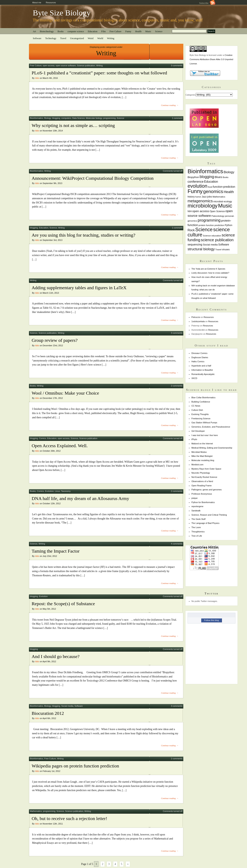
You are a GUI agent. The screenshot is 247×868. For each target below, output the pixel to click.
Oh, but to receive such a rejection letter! (69, 818)
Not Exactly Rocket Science (204, 477)
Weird (91, 38)
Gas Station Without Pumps (204, 423)
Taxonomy (66, 491)
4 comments (177, 544)
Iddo (37, 78)
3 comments (177, 66)
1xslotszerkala (198, 321)
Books (60, 31)
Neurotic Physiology (201, 473)
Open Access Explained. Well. (60, 446)
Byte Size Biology (62, 13)
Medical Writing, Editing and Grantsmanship (212, 448)
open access (49, 66)
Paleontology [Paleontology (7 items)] (218, 216)
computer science (76, 31)
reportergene (197, 506)
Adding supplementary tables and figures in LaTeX (79, 288)
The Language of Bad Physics (205, 523)
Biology (48, 118)
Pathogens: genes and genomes (207, 490)
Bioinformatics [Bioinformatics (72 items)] (205, 171)
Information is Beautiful (202, 370)
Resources (51, 3)
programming (109, 118)
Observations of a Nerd (202, 481)
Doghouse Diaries (200, 357)
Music (148, 31)
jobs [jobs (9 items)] (210, 197)
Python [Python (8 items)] (229, 225)
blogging (56, 118)
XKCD (194, 378)
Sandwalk (196, 511)
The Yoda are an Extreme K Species (208, 269)
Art (34, 31)
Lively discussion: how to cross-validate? (210, 273)
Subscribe (207, 3)
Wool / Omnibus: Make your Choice (65, 393)
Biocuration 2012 (48, 713)
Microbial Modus (199, 452)
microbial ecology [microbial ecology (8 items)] (223, 202)
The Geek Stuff (198, 519)
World (100, 38)
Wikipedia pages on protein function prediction (75, 766)
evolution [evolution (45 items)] (198, 186)
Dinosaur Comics (199, 353)
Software (37, 38)
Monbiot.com (197, 465)
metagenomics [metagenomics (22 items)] (200, 201)
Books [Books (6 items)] (226, 177)
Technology (51, 38)
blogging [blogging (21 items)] (207, 177)
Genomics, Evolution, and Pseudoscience (211, 427)
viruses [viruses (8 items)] (226, 250)
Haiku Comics (198, 361)
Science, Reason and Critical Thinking (209, 515)
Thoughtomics (198, 532)
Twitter (211, 593)
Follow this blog (211, 620)
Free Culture (116, 31)
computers (66, 118)
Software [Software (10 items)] (224, 245)
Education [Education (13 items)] (211, 181)
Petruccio (196, 317)
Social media (67, 706)
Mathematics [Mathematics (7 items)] (219, 197)
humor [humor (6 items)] (198, 197)
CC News (196, 406)
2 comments (177, 386)
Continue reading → (170, 105)
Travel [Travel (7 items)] (218, 250)
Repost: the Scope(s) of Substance (63, 604)
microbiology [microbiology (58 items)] (203, 206)
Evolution (49, 491)
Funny (128, 31)
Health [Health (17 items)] (229, 192)
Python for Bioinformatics (203, 502)
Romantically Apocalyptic (203, 374)
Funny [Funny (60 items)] (195, 191)
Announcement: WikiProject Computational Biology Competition (93, 178)
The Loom (196, 527)
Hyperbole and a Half (201, 366)
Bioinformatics (36, 118)
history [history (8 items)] (191, 197)
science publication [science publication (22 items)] (217, 240)
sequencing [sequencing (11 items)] (195, 245)
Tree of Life (197, 536)
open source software (66, 66)
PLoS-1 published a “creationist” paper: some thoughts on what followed (99, 73)
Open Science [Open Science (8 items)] (217, 211)
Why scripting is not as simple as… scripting (73, 125)
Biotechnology (47, 31)
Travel (63, 38)
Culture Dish (197, 410)
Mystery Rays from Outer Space (206, 469)
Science (159, 31)
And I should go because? (56, 656)
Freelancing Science (201, 418)
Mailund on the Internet (202, 444)
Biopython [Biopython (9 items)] (193, 177)
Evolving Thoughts (200, 414)
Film (104, 31)
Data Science (78, 118)
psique (195, 498)
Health (138, 31)
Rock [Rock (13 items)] (191, 230)
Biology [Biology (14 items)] (229, 172)
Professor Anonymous (202, 494)
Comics (42, 438)
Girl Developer (198, 431)
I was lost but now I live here (205, 435)
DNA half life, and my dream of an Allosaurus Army (80, 498)
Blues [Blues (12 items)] (218, 177)
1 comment (177, 118)
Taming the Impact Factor (56, 551)
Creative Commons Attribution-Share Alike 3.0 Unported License (211, 59)
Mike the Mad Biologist (202, 456)
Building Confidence (201, 402)
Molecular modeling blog (203, 460)
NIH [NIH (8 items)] (190, 211)
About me (37, 3)
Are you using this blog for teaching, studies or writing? (83, 235)
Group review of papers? (55, 340)
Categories (191, 95)
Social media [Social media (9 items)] (210, 245)
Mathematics (36, 811)
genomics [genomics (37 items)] (213, 191)
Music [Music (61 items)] (225, 206)
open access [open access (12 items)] (201, 211)
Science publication (86, 66)
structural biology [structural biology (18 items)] (201, 249)
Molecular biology (94, 118)
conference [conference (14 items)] (196, 182)
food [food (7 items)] (210, 187)
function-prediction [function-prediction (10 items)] (224, 187)
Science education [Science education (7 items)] (212, 236)
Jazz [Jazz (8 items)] (204, 197)
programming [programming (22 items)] (209, 220)
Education (93, 31)
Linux (57, 491)
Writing (111, 38)
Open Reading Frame (202, 486)
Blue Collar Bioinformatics (203, 397)
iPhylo (194, 439)
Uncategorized (77, 38)
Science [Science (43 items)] (204, 229)
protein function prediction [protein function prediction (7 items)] (211, 225)
